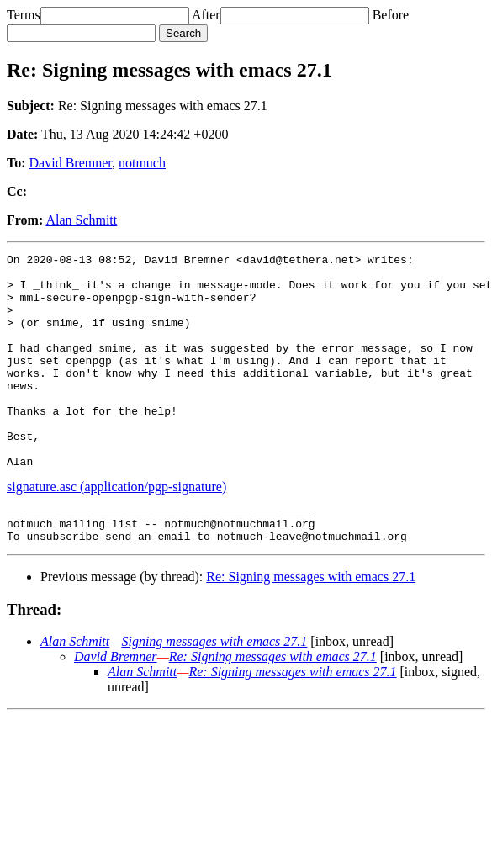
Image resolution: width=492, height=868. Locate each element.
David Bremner (71, 163)
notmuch (142, 163)
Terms (24, 15)
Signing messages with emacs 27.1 (214, 692)
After (206, 15)
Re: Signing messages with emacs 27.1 (311, 627)
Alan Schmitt (81, 220)
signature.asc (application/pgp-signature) (116, 529)
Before (391, 15)
